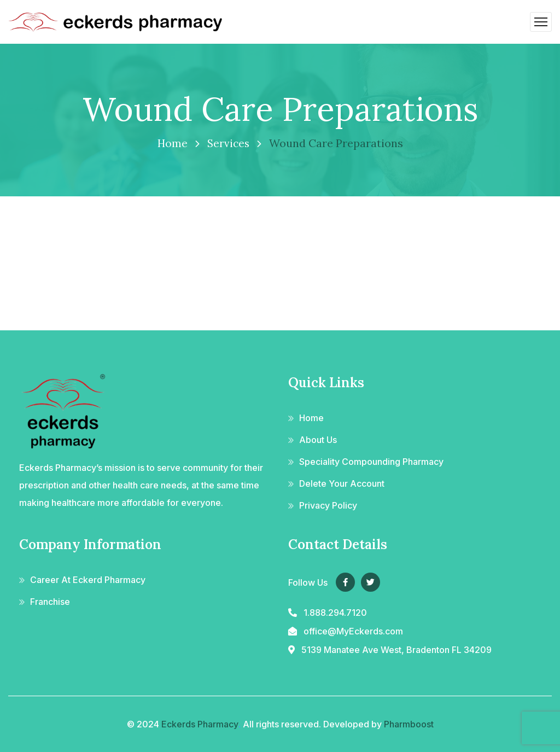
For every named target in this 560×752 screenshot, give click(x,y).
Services (229, 143)
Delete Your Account (342, 483)
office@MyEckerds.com (353, 631)
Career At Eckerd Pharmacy (88, 580)
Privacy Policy (328, 505)
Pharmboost (409, 724)
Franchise (50, 602)
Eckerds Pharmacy (200, 724)
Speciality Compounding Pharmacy (371, 462)
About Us (318, 440)
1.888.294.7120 (335, 613)
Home (172, 143)
